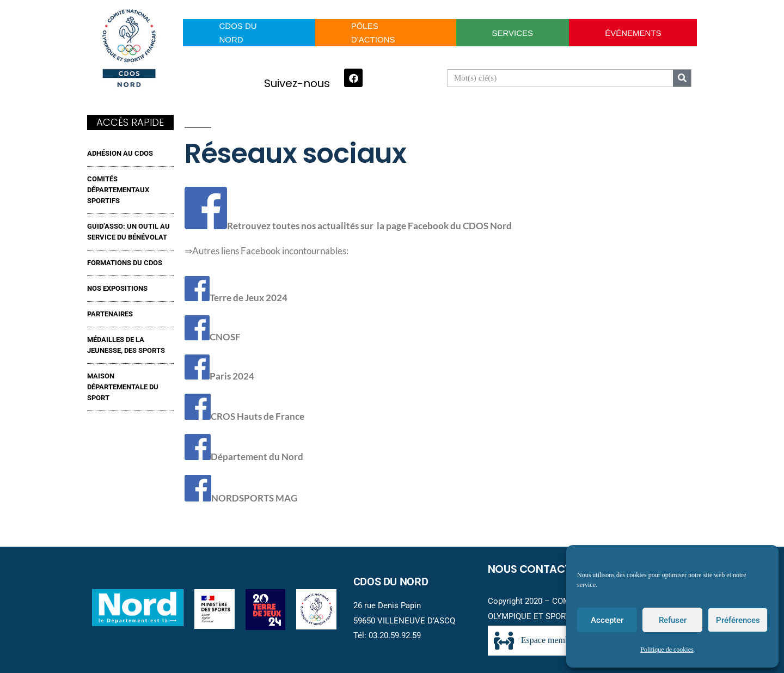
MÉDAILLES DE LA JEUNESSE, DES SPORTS (126, 345)
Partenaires (110, 314)
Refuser (673, 620)
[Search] (682, 78)
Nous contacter (535, 569)
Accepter (607, 620)
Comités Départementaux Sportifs (118, 190)
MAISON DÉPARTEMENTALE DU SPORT (123, 387)
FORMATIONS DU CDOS (125, 263)
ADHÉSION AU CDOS (120, 153)
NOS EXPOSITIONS (117, 288)
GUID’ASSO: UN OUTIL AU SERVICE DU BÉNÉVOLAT (128, 232)
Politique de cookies (667, 650)
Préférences (738, 620)
